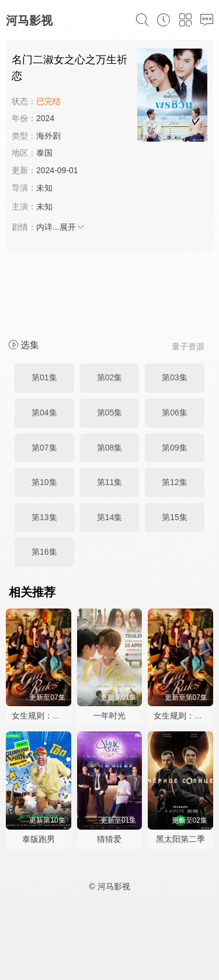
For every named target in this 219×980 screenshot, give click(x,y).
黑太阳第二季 (180, 839)
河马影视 (29, 20)
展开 (72, 227)
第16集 (44, 552)
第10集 (44, 482)
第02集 (110, 377)
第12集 (175, 482)
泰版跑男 (39, 839)
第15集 (175, 517)
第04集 (44, 412)
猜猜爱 (109, 839)
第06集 (175, 412)
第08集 (110, 448)
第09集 (175, 448)
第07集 (44, 448)
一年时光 (109, 716)
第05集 (110, 412)
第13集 (44, 517)
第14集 (110, 517)
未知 (44, 188)
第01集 (44, 377)
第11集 (110, 482)
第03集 (175, 377)
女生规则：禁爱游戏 (48, 716)
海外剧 (48, 136)
